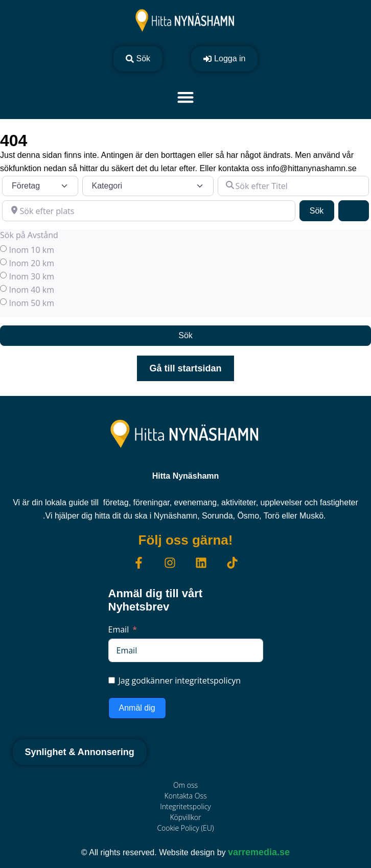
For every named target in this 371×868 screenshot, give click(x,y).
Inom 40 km (31, 290)
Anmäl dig (137, 708)
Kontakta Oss (186, 796)
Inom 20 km (31, 263)
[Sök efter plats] (149, 210)
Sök (322, 210)
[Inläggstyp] (40, 186)
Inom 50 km (31, 303)
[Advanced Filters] (354, 210)
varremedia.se (259, 852)
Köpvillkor (185, 817)
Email (119, 629)
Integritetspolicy (185, 806)
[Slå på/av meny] (185, 97)
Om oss (185, 785)
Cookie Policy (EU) (185, 828)
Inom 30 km (31, 276)
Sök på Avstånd (29, 235)
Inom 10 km (31, 250)
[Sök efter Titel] (293, 186)
